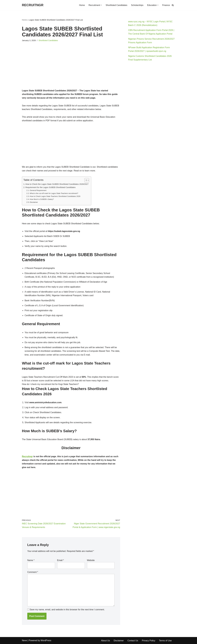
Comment (33, 572)
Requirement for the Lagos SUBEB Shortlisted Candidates (50, 187)
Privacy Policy (149, 641)
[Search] (173, 5)
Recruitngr (27, 456)
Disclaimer (34, 202)
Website (91, 560)
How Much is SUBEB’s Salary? (42, 199)
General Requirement (38, 190)
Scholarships (137, 5)
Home (82, 5)
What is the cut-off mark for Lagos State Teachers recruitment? (54, 193)
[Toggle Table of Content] (85, 180)
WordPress (46, 640)
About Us (105, 641)
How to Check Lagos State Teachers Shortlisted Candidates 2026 (55, 196)
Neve (24, 640)
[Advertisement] (71, 69)
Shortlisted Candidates (116, 5)
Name (31, 560)
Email (61, 560)
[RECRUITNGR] (33, 5)
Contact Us (133, 641)
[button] (101, 5)
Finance (166, 5)
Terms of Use (165, 641)
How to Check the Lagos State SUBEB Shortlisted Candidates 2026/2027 (57, 184)
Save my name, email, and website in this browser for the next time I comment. (67, 610)
